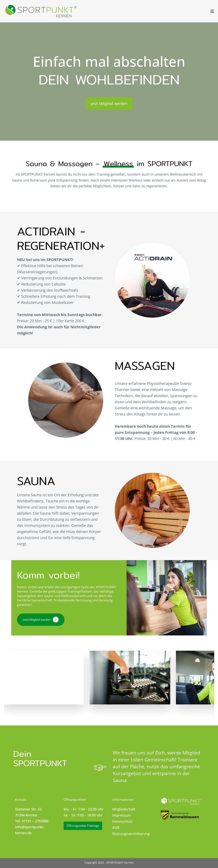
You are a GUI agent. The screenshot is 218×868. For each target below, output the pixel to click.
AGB (116, 827)
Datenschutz (122, 821)
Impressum (122, 815)
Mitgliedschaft (124, 809)
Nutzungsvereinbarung (131, 834)
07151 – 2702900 (35, 821)
